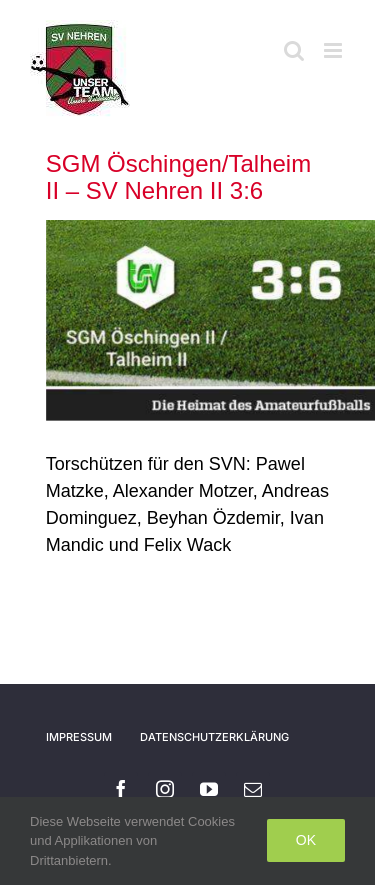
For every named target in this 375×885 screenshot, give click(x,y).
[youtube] (209, 789)
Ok (306, 840)
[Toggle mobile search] (294, 50)
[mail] (253, 789)
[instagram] (165, 789)
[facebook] (121, 789)
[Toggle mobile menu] (334, 50)
